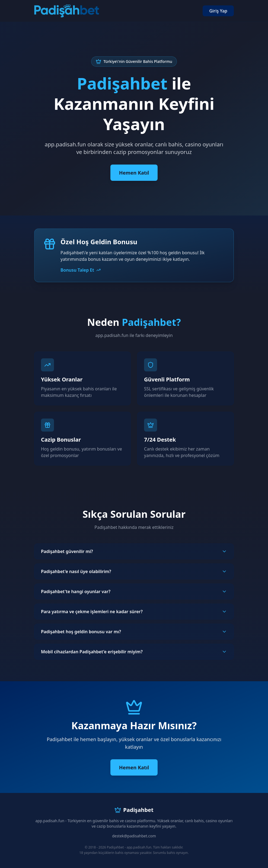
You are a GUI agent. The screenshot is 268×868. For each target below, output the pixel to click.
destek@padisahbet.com (134, 836)
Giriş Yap (218, 11)
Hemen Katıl (134, 173)
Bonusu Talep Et (81, 270)
